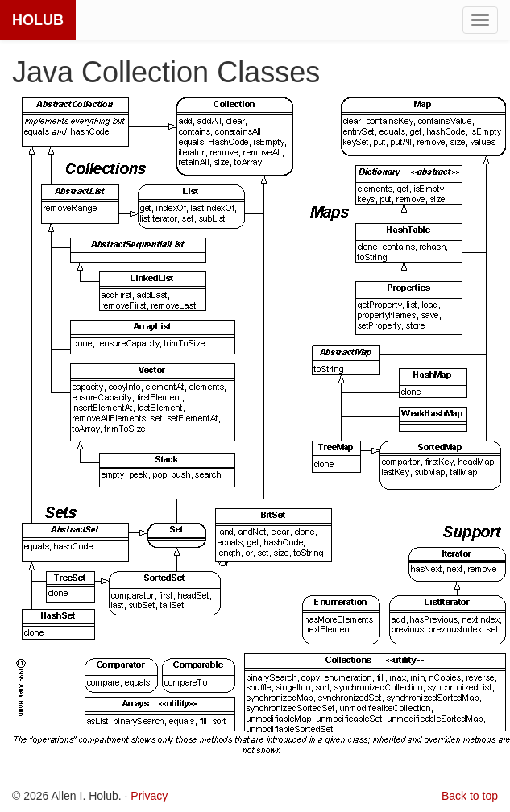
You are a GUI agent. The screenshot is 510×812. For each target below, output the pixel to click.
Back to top (470, 796)
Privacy (149, 796)
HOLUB (38, 20)
